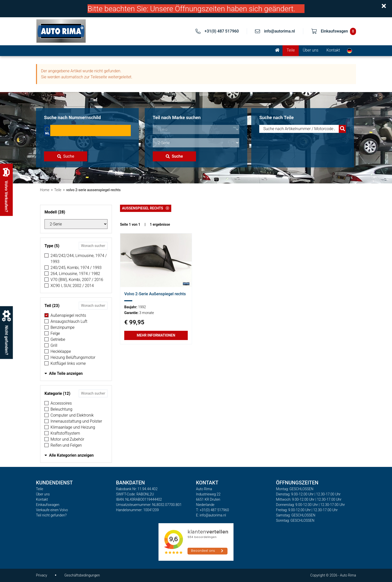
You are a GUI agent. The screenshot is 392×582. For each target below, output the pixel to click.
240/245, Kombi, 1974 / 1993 (76, 268)
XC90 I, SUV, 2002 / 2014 (72, 286)
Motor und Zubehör (67, 439)
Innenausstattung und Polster (76, 421)
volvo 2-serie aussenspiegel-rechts (93, 190)
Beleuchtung (61, 409)
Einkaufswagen (48, 505)
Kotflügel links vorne (68, 363)
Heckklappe (61, 351)
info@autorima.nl (279, 31)
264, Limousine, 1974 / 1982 (75, 274)
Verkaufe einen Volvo (52, 510)
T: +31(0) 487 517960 (212, 510)
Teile (291, 50)
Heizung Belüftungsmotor (73, 357)
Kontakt (333, 50)
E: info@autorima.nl (211, 515)
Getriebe (58, 339)
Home (45, 190)
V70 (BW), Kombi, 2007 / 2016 (77, 280)
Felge (55, 333)
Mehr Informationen (156, 335)
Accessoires (61, 403)
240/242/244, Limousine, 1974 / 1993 (79, 259)
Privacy (41, 575)
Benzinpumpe (62, 327)
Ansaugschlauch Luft (69, 321)
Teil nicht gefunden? (51, 515)
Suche (66, 156)
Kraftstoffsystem (65, 433)
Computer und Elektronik (72, 415)
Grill (54, 345)
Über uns (311, 50)
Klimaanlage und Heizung (73, 427)
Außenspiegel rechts (68, 315)
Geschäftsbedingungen (82, 575)
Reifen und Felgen (66, 445)
